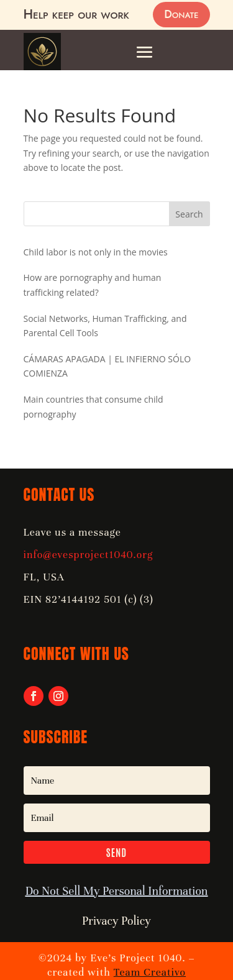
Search (189, 214)
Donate (181, 14)
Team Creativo (150, 972)
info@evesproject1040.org (89, 555)
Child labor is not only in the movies (96, 252)
